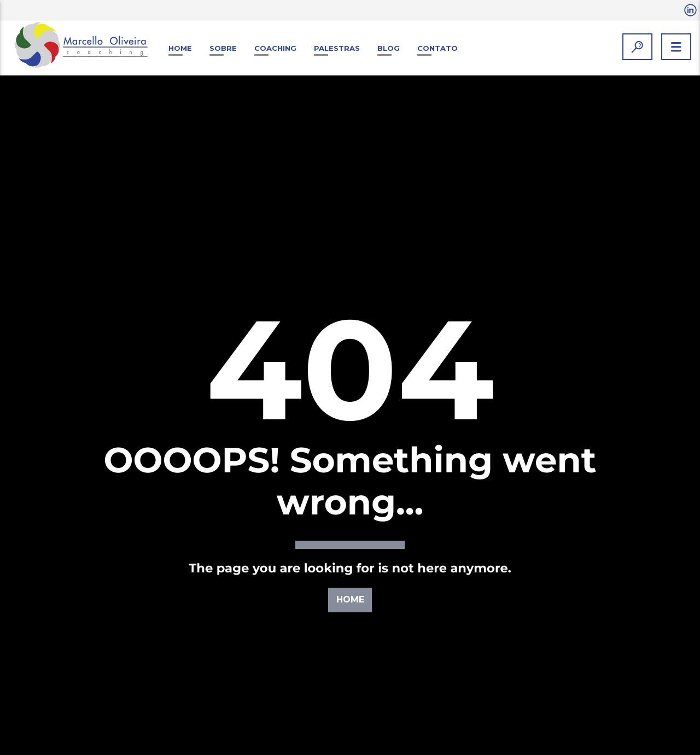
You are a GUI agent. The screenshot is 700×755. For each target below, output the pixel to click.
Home (180, 48)
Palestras (337, 48)
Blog (389, 48)
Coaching (275, 48)
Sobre (223, 48)
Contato (437, 48)
